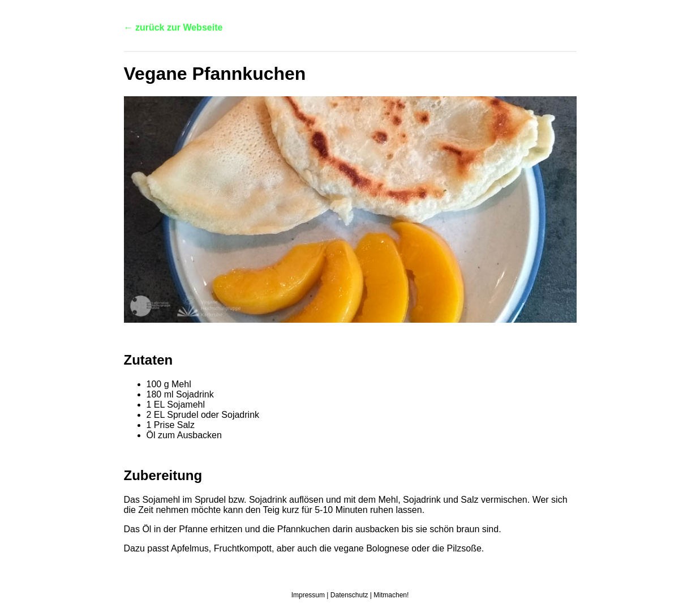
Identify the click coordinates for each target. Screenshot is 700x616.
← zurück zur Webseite (173, 27)
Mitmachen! (391, 595)
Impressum (308, 595)
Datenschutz (349, 595)
